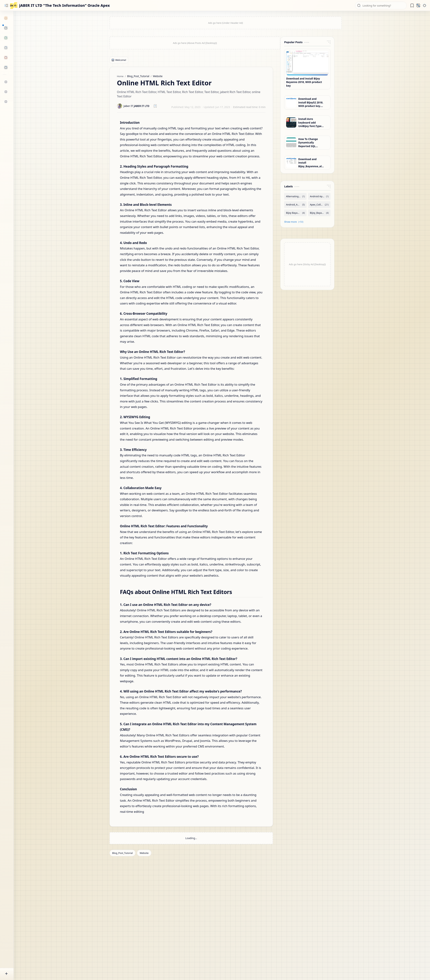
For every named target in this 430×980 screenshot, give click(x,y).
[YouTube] (5, 82)
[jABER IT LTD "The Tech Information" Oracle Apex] (14, 5)
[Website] (144, 853)
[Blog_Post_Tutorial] (122, 853)
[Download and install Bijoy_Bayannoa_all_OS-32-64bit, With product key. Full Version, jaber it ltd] (291, 163)
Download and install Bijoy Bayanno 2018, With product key (304, 82)
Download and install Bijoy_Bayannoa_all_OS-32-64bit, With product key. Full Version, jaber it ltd (311, 163)
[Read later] (155, 106)
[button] (6, 5)
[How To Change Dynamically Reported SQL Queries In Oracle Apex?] (291, 143)
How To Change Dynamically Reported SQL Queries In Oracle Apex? (309, 143)
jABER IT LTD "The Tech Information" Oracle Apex (65, 5)
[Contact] (5, 102)
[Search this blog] (381, 5)
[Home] (5, 18)
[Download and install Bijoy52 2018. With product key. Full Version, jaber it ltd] (291, 103)
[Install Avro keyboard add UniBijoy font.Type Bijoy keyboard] (291, 122)
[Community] (5, 92)
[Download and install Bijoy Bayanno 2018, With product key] (307, 63)
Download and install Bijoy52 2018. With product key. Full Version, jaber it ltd (311, 102)
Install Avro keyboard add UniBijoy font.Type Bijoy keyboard (310, 123)
